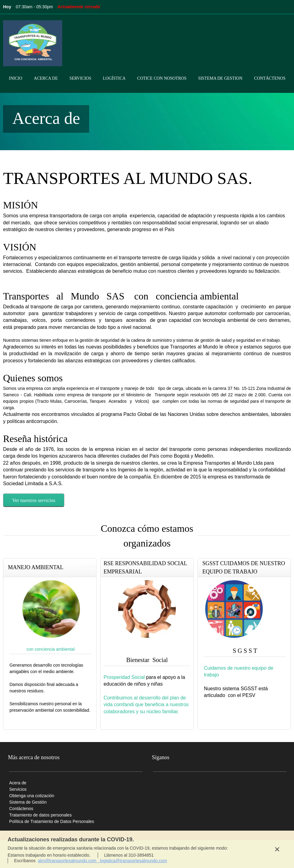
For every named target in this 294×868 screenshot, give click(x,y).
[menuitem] (16, 83)
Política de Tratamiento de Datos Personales (52, 821)
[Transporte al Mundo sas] (33, 43)
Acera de (18, 783)
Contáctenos (21, 809)
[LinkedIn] (204, 786)
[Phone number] (158, 786)
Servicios (18, 789)
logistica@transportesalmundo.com (133, 861)
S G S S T (245, 651)
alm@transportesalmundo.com (69, 861)
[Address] (176, 786)
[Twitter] (194, 786)
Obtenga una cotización (32, 796)
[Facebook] (185, 786)
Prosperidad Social (124, 677)
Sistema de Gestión (28, 802)
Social (159, 660)
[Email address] (167, 786)
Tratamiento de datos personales (40, 815)
